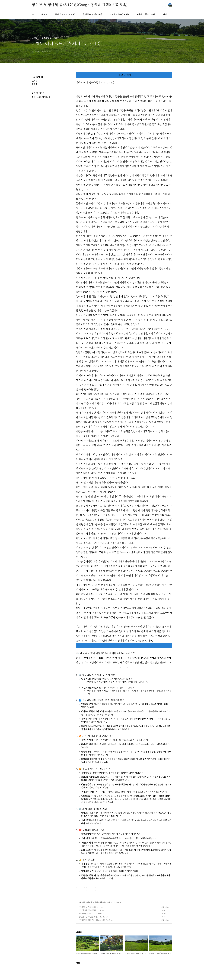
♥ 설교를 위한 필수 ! (39, 93)
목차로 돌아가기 (124, 75)
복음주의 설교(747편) (146, 14)
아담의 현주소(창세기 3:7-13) (90, 913)
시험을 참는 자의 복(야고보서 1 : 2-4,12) (95, 920)
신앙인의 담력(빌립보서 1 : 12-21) (92, 917)
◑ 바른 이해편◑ (86, 902)
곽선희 (44, 14)
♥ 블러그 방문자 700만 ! (41, 97)
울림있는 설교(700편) (92, 14)
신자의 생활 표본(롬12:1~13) (90, 910)
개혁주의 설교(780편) (119, 14)
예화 (165, 14)
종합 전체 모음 (100, 902)
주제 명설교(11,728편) (65, 14)
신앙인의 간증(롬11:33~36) (89, 907)
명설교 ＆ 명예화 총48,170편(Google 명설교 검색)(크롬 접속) (80, 5)
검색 (164, 5)
